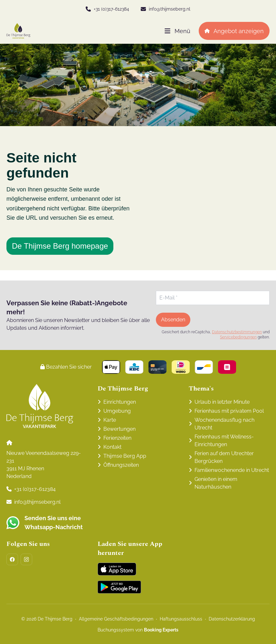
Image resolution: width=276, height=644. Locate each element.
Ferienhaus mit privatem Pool (229, 411)
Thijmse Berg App (125, 456)
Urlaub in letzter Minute (222, 402)
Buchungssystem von (138, 630)
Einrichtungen (120, 402)
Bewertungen (119, 429)
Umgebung (117, 411)
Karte (110, 420)
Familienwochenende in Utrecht (232, 470)
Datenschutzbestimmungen (237, 332)
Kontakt (112, 447)
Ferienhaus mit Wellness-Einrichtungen (224, 441)
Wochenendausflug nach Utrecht (224, 424)
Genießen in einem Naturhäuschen (216, 483)
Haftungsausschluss (181, 619)
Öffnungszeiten (121, 465)
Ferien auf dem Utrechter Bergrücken (224, 457)
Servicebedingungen (238, 337)
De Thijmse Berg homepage (60, 246)
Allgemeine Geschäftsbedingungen (116, 619)
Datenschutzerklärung (232, 619)
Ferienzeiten (117, 438)
